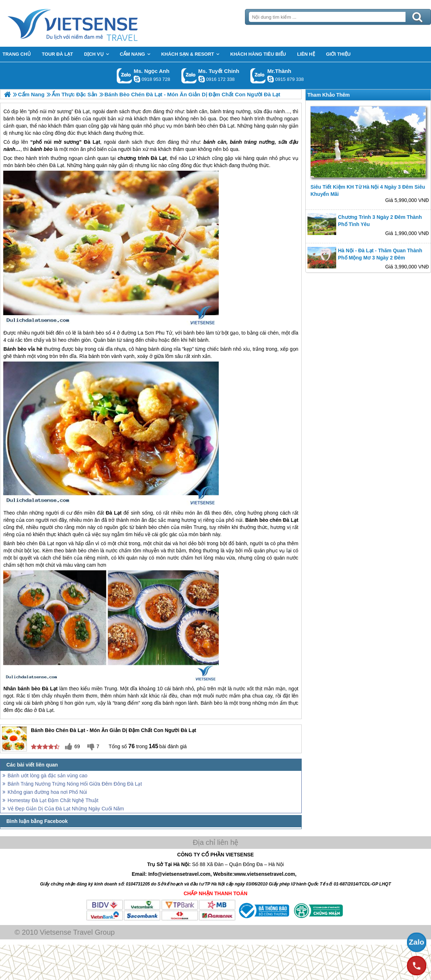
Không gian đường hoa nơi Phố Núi (47, 792)
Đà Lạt (92, 142)
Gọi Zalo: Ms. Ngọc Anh (124, 76)
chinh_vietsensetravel (201, 79)
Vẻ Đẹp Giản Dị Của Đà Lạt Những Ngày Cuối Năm (66, 809)
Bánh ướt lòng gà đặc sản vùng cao (47, 776)
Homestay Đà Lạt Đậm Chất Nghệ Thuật (53, 800)
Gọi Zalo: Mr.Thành (258, 76)
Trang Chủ (91, 23)
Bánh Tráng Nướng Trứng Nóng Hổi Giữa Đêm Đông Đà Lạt (75, 784)
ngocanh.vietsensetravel (137, 79)
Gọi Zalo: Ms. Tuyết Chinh (189, 76)
